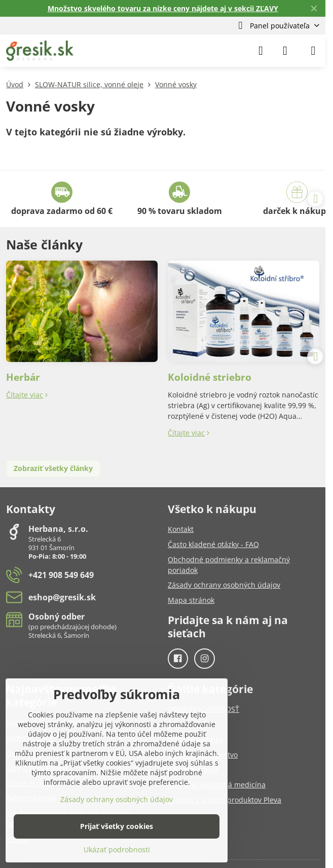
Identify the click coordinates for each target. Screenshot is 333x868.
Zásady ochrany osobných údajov (117, 799)
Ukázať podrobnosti (117, 849)
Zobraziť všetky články (53, 468)
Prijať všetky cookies (117, 826)
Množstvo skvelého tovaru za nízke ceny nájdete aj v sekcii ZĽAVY (163, 8)
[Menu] (313, 51)
